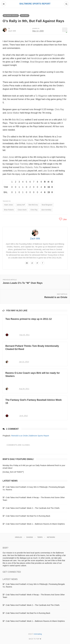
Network (51, 537)
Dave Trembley (21, 164)
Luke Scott (47, 171)
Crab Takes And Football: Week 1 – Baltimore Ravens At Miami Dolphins (35, 524)
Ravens (30, 537)
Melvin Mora (49, 147)
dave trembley (46, 210)
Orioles (16, 72)
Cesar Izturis (27, 140)
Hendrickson (37, 58)
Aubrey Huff (32, 143)
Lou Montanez (20, 171)
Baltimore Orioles (11, 16)
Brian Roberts (26, 167)
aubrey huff (21, 205)
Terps (40, 537)
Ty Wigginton (41, 96)
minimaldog (38, 634)
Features (25, 16)
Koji (55, 55)
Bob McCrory (18, 120)
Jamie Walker (13, 113)
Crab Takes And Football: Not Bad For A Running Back (28, 516)
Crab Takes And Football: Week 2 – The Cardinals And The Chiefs (33, 508)
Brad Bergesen (37, 62)
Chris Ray (59, 109)
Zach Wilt (12, 31)
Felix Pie (38, 167)
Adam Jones (8, 157)
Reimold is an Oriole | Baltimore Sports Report (30, 436)
